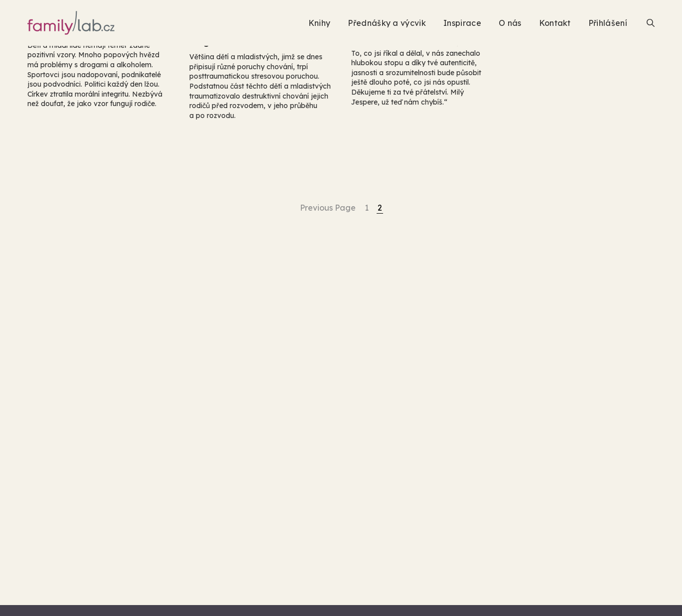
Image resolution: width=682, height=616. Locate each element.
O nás (510, 23)
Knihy (320, 23)
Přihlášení (608, 23)
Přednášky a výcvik (387, 23)
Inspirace (462, 23)
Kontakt (555, 23)
